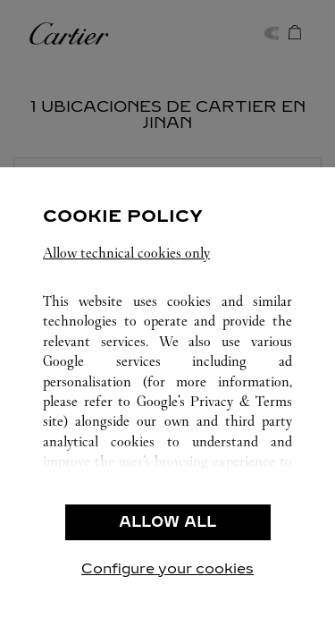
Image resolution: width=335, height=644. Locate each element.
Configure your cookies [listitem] (167, 568)
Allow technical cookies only (126, 253)
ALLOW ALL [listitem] (167, 522)
